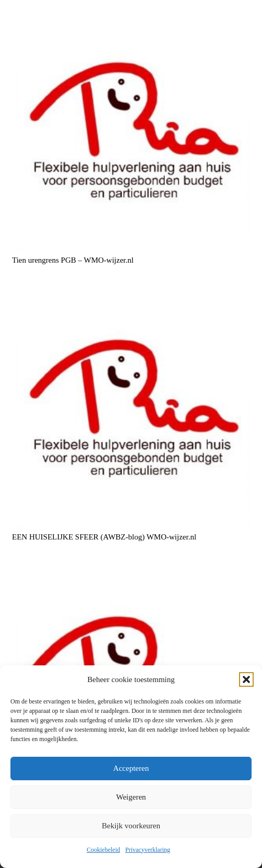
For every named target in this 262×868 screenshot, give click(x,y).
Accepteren (131, 768)
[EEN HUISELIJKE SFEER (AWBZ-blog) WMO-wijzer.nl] (131, 408)
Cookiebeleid (103, 850)
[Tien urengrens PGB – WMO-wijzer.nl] (131, 131)
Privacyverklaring (148, 850)
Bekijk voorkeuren (131, 826)
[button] (246, 679)
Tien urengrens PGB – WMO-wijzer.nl (73, 260)
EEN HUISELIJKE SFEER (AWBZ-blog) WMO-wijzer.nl (104, 537)
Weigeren (131, 797)
